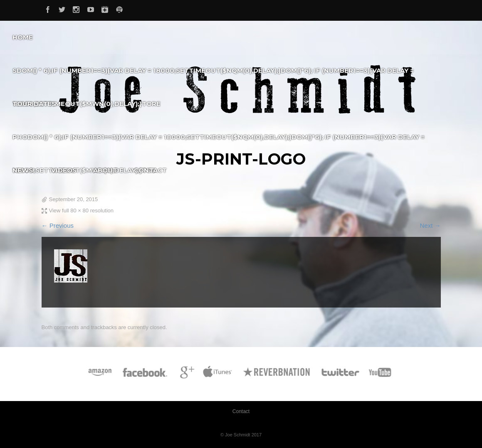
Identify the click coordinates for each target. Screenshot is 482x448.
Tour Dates (34, 104)
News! (23, 170)
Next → (430, 225)
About (105, 170)
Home (23, 37)
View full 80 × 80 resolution (82, 210)
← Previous (58, 225)
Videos (64, 170)
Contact (150, 170)
